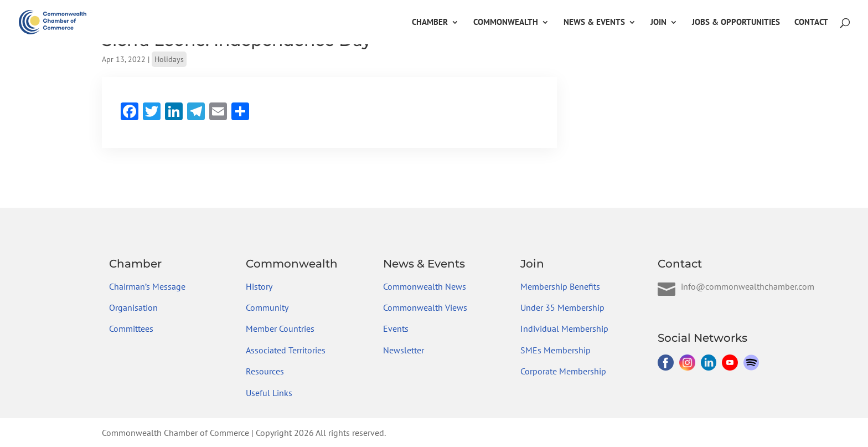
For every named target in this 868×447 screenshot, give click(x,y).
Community (267, 307)
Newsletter (404, 350)
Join (658, 23)
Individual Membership (564, 328)
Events (396, 328)
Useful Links (269, 393)
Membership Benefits (560, 286)
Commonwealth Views (425, 307)
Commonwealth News (425, 286)
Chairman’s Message (147, 286)
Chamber (430, 23)
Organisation (133, 307)
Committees (131, 328)
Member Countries (280, 328)
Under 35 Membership (562, 307)
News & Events (594, 23)
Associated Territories (286, 350)
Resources (265, 371)
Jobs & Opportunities (736, 23)
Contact (811, 23)
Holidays (169, 59)
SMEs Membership (556, 350)
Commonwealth (506, 23)
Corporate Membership (563, 371)
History (259, 286)
